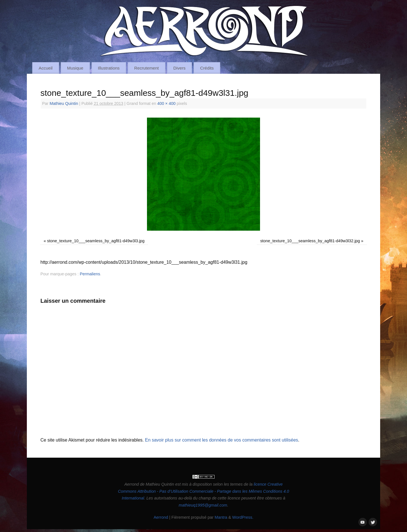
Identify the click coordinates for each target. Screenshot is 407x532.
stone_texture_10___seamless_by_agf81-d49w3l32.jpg (310, 241)
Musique (75, 68)
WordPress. (243, 517)
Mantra (221, 517)
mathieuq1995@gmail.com (203, 505)
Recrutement (147, 68)
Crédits (207, 68)
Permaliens (90, 274)
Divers (179, 68)
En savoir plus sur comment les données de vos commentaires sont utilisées (222, 440)
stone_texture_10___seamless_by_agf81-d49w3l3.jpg (96, 241)
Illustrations (109, 68)
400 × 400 (166, 103)
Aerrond (161, 517)
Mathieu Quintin (64, 103)
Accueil (46, 68)
